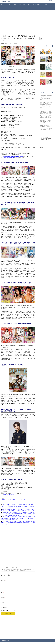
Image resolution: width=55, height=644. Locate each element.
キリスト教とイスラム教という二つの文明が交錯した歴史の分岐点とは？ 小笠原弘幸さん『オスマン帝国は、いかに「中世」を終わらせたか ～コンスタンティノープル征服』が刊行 (46, 114)
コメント (4, 581)
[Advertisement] (27, 22)
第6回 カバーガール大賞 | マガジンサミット (14, 500)
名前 (3, 595)
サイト (3, 604)
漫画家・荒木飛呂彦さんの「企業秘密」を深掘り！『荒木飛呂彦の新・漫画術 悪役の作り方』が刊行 (46, 127)
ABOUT (7, 8)
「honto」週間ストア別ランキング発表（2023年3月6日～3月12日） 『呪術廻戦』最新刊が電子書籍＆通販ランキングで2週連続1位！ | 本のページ (18, 506)
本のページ (7, 2)
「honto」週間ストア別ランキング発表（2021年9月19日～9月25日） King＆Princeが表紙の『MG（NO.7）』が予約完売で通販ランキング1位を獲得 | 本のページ (18, 518)
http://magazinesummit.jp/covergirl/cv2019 (13, 156)
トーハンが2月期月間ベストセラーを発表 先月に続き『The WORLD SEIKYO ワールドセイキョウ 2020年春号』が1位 (18, 567)
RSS (41, 147)
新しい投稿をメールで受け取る (10, 612)
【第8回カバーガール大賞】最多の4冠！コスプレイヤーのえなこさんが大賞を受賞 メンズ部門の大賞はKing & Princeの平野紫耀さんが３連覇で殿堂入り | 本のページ (18, 514)
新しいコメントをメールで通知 (10, 609)
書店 (2, 8)
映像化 (29, 5)
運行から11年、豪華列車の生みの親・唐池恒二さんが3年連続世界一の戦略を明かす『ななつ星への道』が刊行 (46, 105)
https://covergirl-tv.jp (9, 158)
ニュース (8, 5)
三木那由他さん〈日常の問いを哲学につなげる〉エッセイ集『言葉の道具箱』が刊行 (46, 98)
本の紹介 (45, 5)
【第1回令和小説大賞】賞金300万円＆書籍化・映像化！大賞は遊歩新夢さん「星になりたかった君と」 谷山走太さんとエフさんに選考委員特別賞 (18, 570)
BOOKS (13, 8)
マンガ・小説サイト (37, 5)
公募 (24, 5)
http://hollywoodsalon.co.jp (9, 495)
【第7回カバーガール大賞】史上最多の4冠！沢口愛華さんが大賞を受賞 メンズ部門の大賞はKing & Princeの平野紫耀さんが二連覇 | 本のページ (18, 523)
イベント (14, 5)
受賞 (20, 5)
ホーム (2, 5)
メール (3, 599)
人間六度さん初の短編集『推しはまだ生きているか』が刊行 (45, 122)
